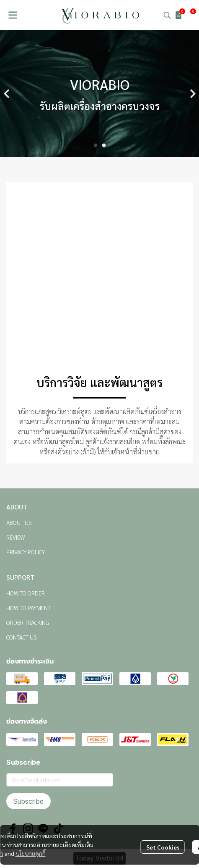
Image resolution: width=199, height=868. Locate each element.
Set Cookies (163, 847)
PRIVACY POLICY (26, 552)
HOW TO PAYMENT (28, 608)
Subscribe (28, 801)
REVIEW (16, 537)
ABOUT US (19, 522)
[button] (167, 15)
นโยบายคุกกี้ (31, 853)
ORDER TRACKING (28, 622)
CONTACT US (22, 637)
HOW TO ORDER (26, 593)
